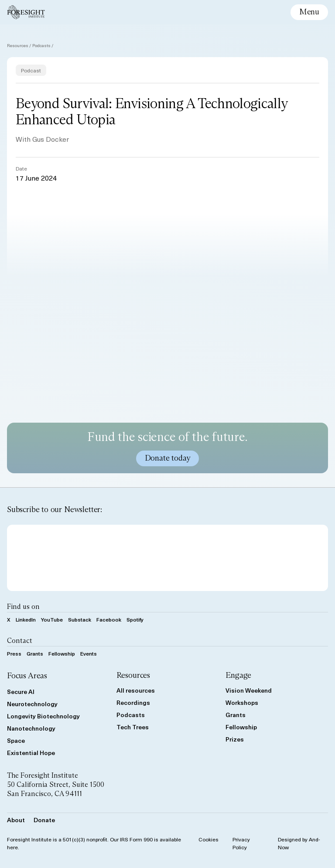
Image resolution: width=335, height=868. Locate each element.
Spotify (135, 619)
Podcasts (41, 45)
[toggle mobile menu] (309, 12)
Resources (18, 45)
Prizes (235, 739)
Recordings (133, 702)
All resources (136, 690)
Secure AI (21, 692)
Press (14, 653)
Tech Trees (133, 727)
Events (89, 653)
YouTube (52, 619)
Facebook (109, 619)
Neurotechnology (32, 704)
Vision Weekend (249, 690)
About (16, 820)
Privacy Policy (241, 843)
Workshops (242, 702)
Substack (80, 619)
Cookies (209, 839)
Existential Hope (31, 753)
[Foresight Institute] (26, 12)
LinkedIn (26, 619)
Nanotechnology (31, 728)
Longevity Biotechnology (43, 716)
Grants (35, 653)
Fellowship (62, 653)
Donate (44, 820)
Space (16, 740)
